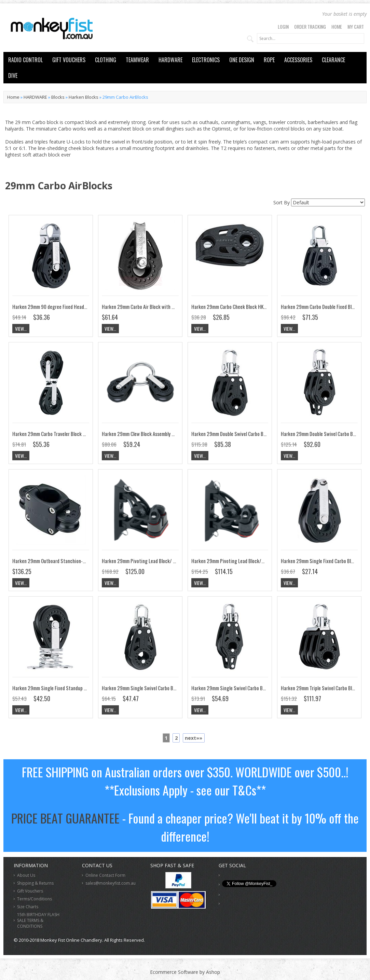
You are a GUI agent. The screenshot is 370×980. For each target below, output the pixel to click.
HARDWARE (170, 60)
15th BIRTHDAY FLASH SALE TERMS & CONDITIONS (38, 920)
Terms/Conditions (35, 899)
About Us (26, 875)
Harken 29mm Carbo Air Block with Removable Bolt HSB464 (161, 307)
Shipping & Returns (35, 883)
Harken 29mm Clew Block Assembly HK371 (143, 434)
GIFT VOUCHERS (69, 60)
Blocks (58, 97)
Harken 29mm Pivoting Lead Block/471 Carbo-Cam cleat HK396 (254, 561)
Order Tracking (310, 26)
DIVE (13, 76)
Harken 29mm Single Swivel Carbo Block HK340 (149, 688)
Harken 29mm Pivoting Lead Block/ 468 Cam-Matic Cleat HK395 (166, 561)
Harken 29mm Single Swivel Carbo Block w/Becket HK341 (248, 688)
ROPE (269, 60)
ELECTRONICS (206, 60)
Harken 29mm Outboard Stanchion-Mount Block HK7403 (68, 561)
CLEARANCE (333, 60)
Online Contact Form (105, 875)
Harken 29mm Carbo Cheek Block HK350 (231, 307)
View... (21, 329)
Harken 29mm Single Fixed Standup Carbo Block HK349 (67, 688)
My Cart (356, 26)
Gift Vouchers (30, 891)
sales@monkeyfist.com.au (111, 883)
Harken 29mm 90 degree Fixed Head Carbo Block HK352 (68, 307)
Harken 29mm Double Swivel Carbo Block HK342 (239, 434)
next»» (194, 738)
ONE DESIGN (242, 60)
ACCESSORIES (298, 60)
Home (337, 26)
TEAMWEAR (137, 60)
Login (283, 26)
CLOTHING (106, 60)
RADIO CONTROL (25, 60)
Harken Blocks (84, 97)
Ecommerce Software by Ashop (185, 972)
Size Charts (28, 907)
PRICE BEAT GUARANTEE (65, 818)
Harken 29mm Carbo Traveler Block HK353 (54, 434)
